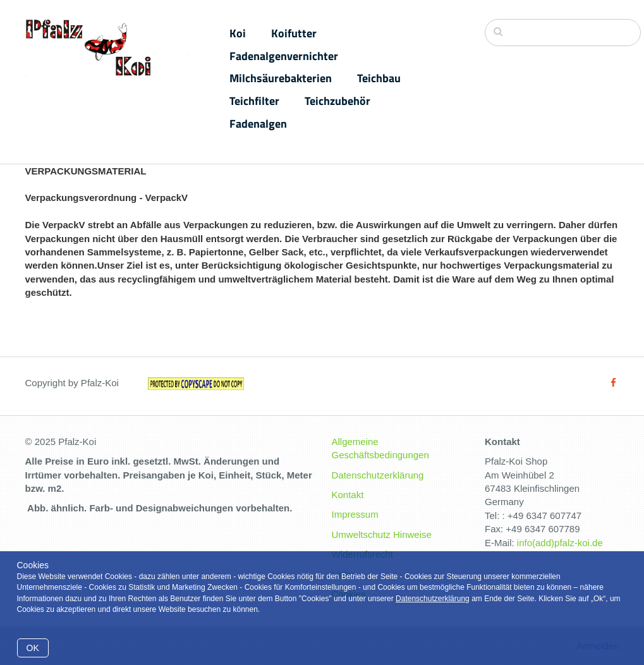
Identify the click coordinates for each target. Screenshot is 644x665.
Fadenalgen (258, 124)
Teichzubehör (337, 101)
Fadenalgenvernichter (284, 56)
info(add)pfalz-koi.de (560, 543)
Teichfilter (254, 101)
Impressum (355, 514)
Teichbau (379, 78)
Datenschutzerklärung (433, 599)
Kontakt (348, 495)
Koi (238, 33)
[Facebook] (613, 383)
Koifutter (294, 33)
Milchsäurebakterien (281, 78)
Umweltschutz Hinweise (382, 534)
